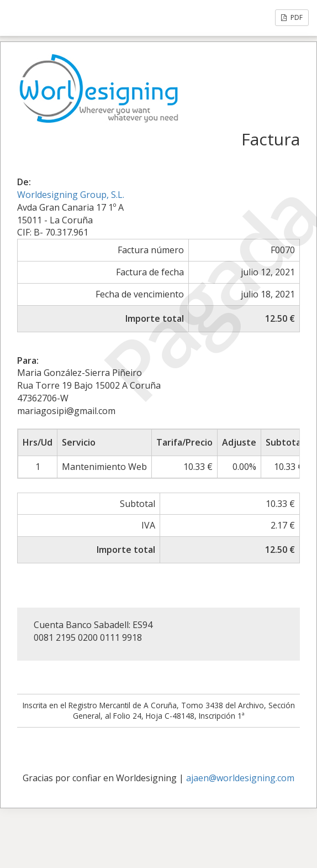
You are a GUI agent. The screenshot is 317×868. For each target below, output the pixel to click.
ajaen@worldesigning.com (240, 778)
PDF (292, 17)
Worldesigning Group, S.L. (71, 195)
